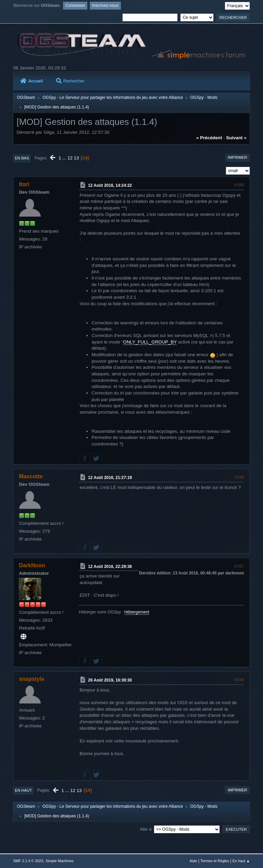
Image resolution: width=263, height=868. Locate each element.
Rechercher (70, 81)
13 (77, 158)
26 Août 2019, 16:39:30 (110, 680)
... (65, 158)
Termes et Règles (215, 861)
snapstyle (32, 679)
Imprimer (237, 157)
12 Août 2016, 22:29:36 (110, 566)
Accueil (32, 81)
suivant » (236, 138)
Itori (24, 184)
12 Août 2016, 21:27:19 (110, 478)
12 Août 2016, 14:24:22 (110, 185)
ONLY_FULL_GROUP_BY (150, 342)
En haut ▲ (241, 861)
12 (70, 158)
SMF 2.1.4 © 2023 (28, 861)
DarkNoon (32, 565)
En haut (23, 790)
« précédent (209, 138)
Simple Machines (60, 861)
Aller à (146, 829)
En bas (22, 158)
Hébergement (137, 612)
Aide (193, 861)
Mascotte (31, 476)
